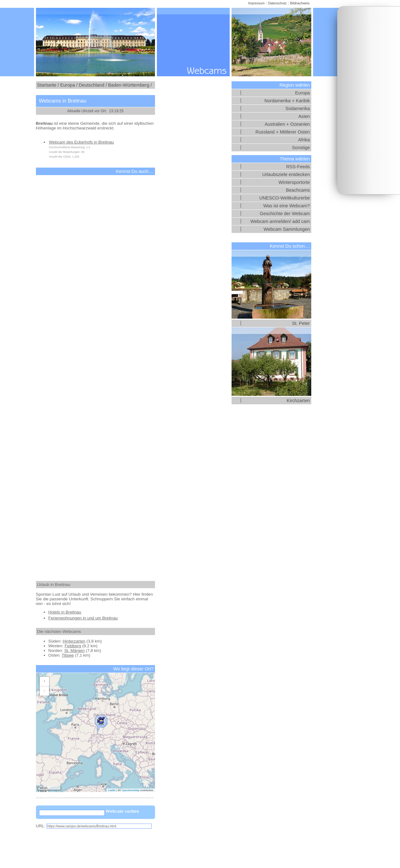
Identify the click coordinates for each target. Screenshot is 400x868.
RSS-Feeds (298, 167)
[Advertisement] (369, 100)
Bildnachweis (300, 3)
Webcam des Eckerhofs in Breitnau (82, 142)
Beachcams (298, 190)
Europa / (69, 85)
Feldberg (73, 646)
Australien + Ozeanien (287, 124)
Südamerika (297, 108)
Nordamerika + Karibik (287, 101)
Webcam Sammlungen (287, 229)
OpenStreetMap (131, 790)
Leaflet (112, 790)
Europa (302, 93)
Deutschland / (93, 85)
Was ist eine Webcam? (286, 206)
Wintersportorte (294, 182)
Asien (304, 116)
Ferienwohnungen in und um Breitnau (83, 618)
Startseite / (48, 85)
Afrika (304, 140)
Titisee (68, 655)
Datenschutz (277, 3)
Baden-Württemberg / (130, 85)
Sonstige (301, 148)
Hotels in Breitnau (65, 612)
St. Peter (301, 323)
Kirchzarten (298, 401)
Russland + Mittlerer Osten (283, 132)
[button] (101, 722)
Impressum (256, 3)
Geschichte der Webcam (285, 214)
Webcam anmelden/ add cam (280, 221)
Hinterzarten (74, 641)
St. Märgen (75, 651)
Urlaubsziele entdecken (286, 174)
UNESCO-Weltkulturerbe (285, 198)
